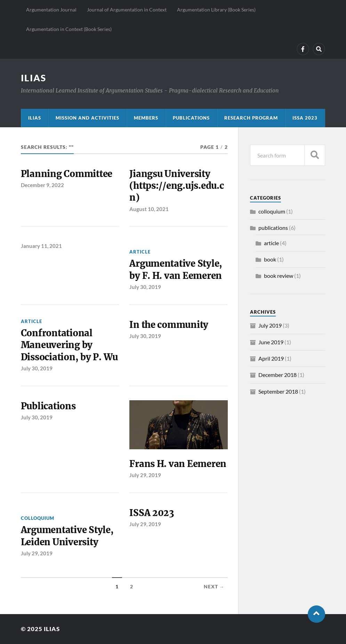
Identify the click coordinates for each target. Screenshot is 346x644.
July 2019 (270, 325)
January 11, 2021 (41, 246)
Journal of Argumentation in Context (127, 10)
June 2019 (271, 342)
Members (146, 118)
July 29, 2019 (145, 475)
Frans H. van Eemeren (178, 464)
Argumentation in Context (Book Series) (69, 29)
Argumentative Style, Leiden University (67, 536)
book (270, 259)
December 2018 (277, 375)
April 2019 (271, 358)
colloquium (38, 518)
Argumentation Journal (51, 10)
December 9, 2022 (42, 185)
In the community (169, 325)
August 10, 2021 (149, 209)
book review (279, 276)
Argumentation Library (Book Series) (216, 10)
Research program (251, 118)
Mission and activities (87, 118)
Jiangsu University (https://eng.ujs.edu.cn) (176, 186)
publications (273, 228)
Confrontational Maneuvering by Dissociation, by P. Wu (69, 345)
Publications (191, 118)
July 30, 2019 (145, 287)
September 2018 (278, 391)
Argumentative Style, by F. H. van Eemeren (176, 269)
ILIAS (34, 78)
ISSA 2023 (305, 118)
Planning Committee (67, 174)
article (140, 252)
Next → (214, 587)
